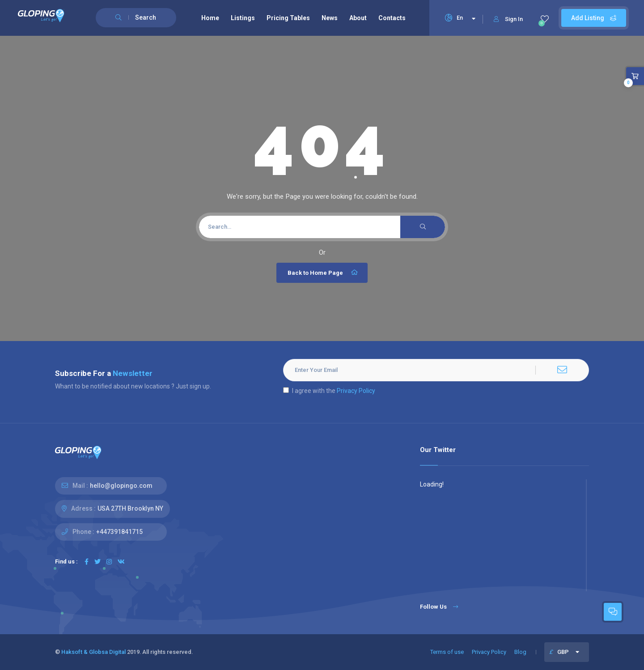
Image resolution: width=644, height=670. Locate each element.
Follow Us (439, 607)
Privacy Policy (356, 391)
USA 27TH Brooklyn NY (130, 508)
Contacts (392, 18)
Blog (520, 652)
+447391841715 (119, 532)
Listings (243, 18)
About (358, 18)
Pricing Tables (288, 18)
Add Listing (594, 18)
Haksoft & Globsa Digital (93, 652)
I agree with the (329, 391)
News (330, 18)
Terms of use (447, 652)
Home (210, 18)
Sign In (508, 19)
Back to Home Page (323, 273)
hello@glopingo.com (121, 486)
